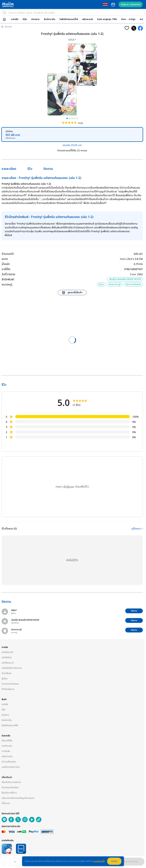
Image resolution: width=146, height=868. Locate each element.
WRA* (72, 40)
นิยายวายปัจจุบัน (133, 284)
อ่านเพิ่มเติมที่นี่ (99, 861)
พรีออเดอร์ (88, 19)
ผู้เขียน (5, 679)
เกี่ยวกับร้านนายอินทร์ (11, 782)
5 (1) (81, 123)
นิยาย (101, 284)
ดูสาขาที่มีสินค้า (72, 293)
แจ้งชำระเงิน (7, 756)
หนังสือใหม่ (7, 657)
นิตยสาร (35, 19)
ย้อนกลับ (8, 27)
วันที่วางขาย (8, 274)
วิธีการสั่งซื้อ (7, 741)
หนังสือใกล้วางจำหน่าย (12, 668)
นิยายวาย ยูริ (115, 284)
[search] (4, 13)
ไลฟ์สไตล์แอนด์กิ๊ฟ (69, 19)
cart (113, 4)
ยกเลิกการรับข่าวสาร (11, 767)
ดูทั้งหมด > (137, 529)
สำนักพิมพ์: (8, 279)
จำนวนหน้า (8, 254)
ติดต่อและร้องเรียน (10, 787)
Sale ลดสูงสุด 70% (107, 19)
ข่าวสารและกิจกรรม (10, 684)
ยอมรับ (114, 861)
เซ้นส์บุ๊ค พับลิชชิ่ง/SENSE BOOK (125, 279)
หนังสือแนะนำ (8, 663)
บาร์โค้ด (6, 269)
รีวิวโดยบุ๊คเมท (8, 689)
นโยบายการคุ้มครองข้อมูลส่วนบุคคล (18, 798)
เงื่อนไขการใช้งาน (9, 793)
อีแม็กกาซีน (50, 19)
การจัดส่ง (6, 751)
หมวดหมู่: (7, 285)
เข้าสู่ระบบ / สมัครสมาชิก (131, 4)
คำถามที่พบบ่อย (9, 762)
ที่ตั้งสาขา (6, 803)
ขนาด (5, 259)
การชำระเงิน (7, 746)
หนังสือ (15, 19)
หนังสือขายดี (7, 652)
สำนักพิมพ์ (6, 673)
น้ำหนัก (6, 264)
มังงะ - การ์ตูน (128, 19)
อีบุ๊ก (25, 19)
